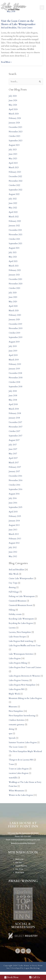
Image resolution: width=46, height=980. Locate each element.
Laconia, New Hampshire (20, 632)
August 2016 (14, 494)
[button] (42, 8)
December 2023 (15, 127)
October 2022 (14, 185)
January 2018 (14, 418)
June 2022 (13, 203)
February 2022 (15, 221)
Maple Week (14, 694)
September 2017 (15, 436)
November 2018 (16, 378)
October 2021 (14, 239)
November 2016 (16, 480)
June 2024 (13, 100)
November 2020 (16, 284)
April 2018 (13, 404)
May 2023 (13, 159)
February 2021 (15, 270)
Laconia (12, 628)
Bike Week (14, 574)
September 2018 (15, 387)
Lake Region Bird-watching (21, 641)
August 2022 (14, 194)
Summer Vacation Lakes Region (23, 743)
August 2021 (14, 248)
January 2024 (14, 123)
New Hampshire (16, 711)
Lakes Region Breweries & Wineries (24, 676)
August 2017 (14, 440)
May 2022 (13, 208)
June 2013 (13, 530)
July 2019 (13, 346)
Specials (12, 738)
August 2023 (14, 145)
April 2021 (13, 261)
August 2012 (14, 543)
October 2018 (14, 382)
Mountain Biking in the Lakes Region (25, 698)
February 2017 (15, 467)
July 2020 (13, 293)
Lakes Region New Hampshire (22, 685)
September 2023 (15, 141)
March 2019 (14, 360)
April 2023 (13, 163)
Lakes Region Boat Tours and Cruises (25, 667)
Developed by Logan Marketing (26, 968)
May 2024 (13, 105)
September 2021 (15, 244)
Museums (13, 707)
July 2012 (13, 547)
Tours (11, 764)
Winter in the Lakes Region (21, 795)
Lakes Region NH (17, 689)
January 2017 (14, 471)
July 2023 (13, 150)
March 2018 (14, 409)
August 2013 (14, 525)
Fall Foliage (14, 592)
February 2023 (15, 172)
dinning (12, 587)
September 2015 (15, 507)
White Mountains (16, 791)
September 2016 (15, 489)
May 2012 (13, 556)
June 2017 (13, 449)
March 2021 (14, 266)
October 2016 (14, 485)
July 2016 (13, 498)
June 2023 (13, 154)
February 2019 (15, 364)
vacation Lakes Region (19, 773)
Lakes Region (15, 658)
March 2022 (14, 217)
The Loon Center (25, 28)
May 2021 (13, 257)
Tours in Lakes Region (19, 769)
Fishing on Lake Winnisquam (22, 596)
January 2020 (14, 320)
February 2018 (15, 413)
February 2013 (15, 539)
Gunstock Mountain (17, 601)
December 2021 (15, 230)
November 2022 (16, 181)
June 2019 (13, 351)
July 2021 (13, 253)
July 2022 (13, 199)
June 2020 (13, 297)
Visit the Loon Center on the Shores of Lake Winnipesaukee (18, 23)
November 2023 (16, 132)
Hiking (12, 610)
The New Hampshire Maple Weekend (25, 751)
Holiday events (15, 614)
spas (11, 734)
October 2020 (14, 288)
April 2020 (13, 306)
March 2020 (14, 311)
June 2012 (13, 552)
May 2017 (13, 454)
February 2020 (15, 315)
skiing (11, 729)
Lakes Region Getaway (19, 680)
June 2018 (13, 396)
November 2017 (16, 427)
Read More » (6, 62)
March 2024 (14, 114)
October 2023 (14, 136)
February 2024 (15, 118)
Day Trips (13, 583)
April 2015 (13, 512)
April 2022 (13, 212)
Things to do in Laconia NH (21, 760)
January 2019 (14, 369)
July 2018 (13, 391)
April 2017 (13, 458)
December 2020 (15, 279)
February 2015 (15, 516)
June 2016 (13, 503)
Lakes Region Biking (18, 663)
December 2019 (15, 324)
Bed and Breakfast (9, 28)
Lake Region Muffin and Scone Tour (25, 646)
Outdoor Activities (17, 720)
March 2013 (14, 534)
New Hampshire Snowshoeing (22, 716)
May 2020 (13, 302)
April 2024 (13, 109)
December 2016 (15, 476)
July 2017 (13, 445)
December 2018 (15, 373)
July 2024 (13, 96)
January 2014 (14, 521)
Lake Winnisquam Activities (21, 654)
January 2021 (14, 275)
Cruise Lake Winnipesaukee (21, 578)
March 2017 (14, 463)
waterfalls (13, 778)
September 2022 (15, 190)
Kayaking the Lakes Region (21, 623)
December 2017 (15, 422)
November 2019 (16, 328)
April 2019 (13, 355)
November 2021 (16, 235)
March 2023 (14, 168)
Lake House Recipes (17, 637)
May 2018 (13, 400)
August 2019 (14, 342)
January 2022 (14, 226)
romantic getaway (17, 725)
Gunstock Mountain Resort (20, 605)
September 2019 (15, 337)
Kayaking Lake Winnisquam (21, 619)
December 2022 (15, 176)
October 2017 (14, 431)
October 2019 (14, 333)
